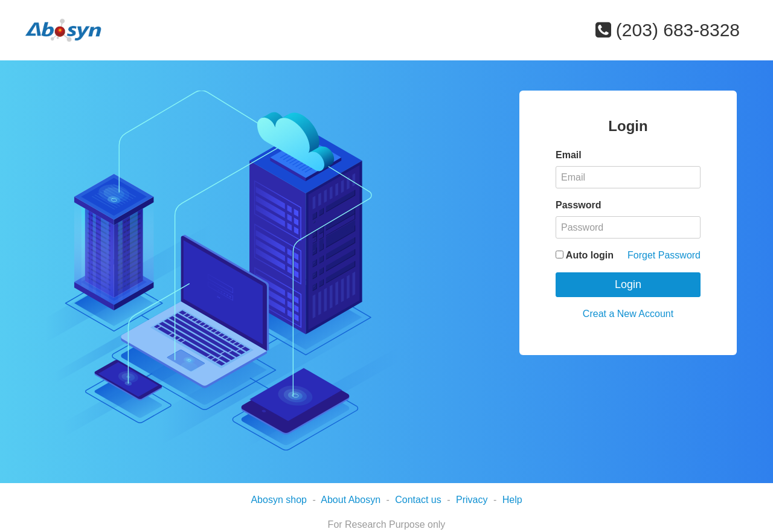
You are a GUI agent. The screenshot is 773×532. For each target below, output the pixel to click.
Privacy (472, 500)
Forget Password (664, 255)
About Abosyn (351, 500)
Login (628, 284)
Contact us (418, 500)
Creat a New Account (628, 314)
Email (569, 155)
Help (512, 500)
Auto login (585, 255)
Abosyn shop (279, 500)
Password (579, 205)
